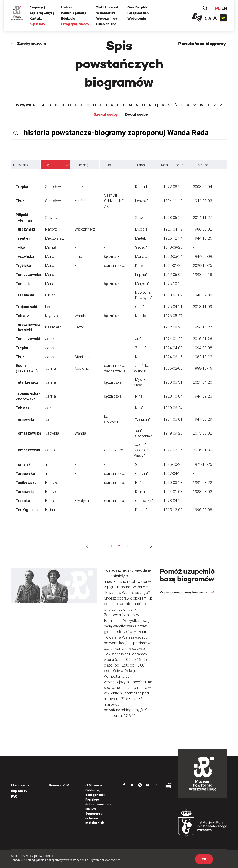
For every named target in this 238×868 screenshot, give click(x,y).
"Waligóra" (142, 419)
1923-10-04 (173, 396)
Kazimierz (53, 327)
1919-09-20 (173, 433)
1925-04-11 (173, 307)
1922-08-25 (173, 187)
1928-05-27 (173, 218)
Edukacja (68, 18)
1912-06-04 (173, 275)
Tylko (20, 247)
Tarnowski (25, 419)
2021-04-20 (202, 382)
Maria (50, 256)
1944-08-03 (202, 201)
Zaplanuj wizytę (42, 13)
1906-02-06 (173, 368)
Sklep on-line (106, 24)
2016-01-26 (202, 339)
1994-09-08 (202, 348)
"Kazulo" (140, 316)
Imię (46, 165)
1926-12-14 (173, 238)
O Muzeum (94, 785)
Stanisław (53, 187)
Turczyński (25, 229)
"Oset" (139, 307)
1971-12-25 (202, 464)
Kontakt (36, 18)
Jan (48, 408)
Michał (50, 247)
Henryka (52, 483)
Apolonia (82, 368)
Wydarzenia (137, 18)
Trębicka (23, 266)
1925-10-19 (173, 284)
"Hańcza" (141, 483)
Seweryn (52, 218)
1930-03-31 (173, 382)
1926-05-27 (173, 316)
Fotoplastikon (138, 13)
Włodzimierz (85, 229)
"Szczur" (141, 247)
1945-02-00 (202, 295)
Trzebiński (25, 295)
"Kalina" (140, 492)
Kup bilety (37, 24)
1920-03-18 (173, 483)
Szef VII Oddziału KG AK (114, 201)
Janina (50, 368)
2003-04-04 (202, 187)
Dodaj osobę (136, 114)
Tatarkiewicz (27, 382)
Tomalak (23, 464)
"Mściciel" (142, 229)
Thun (20, 201)
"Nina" (139, 396)
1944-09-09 (202, 256)
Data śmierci (200, 165)
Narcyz (51, 229)
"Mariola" (141, 256)
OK (204, 859)
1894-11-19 (173, 201)
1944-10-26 (202, 238)
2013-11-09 (202, 307)
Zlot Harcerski (107, 7)
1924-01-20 (173, 339)
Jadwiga (52, 433)
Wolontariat (106, 13)
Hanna (50, 501)
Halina (50, 510)
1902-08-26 (173, 327)
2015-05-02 (202, 433)
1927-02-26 (173, 450)
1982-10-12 (202, 357)
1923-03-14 (173, 256)
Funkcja (108, 165)
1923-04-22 (173, 501)
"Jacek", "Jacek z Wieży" (141, 450)
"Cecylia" (141, 474)
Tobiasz (23, 408)
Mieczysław (55, 238)
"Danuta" (141, 510)
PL (218, 8)
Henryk (51, 492)
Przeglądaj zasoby (75, 24)
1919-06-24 (173, 408)
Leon (49, 307)
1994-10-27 (202, 327)
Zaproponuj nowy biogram (184, 592)
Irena (49, 464)
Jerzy (79, 327)
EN (224, 8)
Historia (67, 7)
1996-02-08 (202, 510)
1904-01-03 (173, 492)
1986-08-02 (202, 229)
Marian (80, 201)
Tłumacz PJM (59, 785)
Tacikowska (26, 483)
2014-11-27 (202, 218)
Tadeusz (81, 187)
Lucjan (50, 295)
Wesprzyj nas (107, 18)
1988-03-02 (202, 492)
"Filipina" (140, 275)
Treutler (23, 238)
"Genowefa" (143, 501)
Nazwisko (21, 165)
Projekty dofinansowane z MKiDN (99, 804)
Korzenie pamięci (74, 13)
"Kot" (138, 357)
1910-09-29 (173, 247)
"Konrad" (141, 187)
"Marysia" (141, 284)
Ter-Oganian (27, 510)
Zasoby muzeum (32, 43)
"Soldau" (141, 464)
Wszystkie (25, 105)
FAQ (14, 796)
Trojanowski (26, 307)
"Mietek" (140, 238)
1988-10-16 (202, 368)
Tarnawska (25, 474)
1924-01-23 (173, 266)
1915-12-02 (173, 510)
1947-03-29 (202, 419)
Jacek (50, 450)
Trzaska (23, 501)
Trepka (22, 187)
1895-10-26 (173, 464)
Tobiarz (22, 316)
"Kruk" (139, 408)
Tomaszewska (28, 275)
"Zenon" (140, 348)
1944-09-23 (202, 396)
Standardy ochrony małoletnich (95, 818)
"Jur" (138, 339)
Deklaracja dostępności (95, 792)
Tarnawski (25, 492)
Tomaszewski (28, 339)
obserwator (114, 450)
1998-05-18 (202, 275)
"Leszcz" (141, 201)
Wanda (80, 316)
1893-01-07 (173, 295)
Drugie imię (80, 165)
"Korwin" (140, 266)
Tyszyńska (25, 256)
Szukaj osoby (106, 114)
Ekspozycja (38, 7)
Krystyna (52, 316)
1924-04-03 (173, 348)
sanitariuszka (115, 266)
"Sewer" (140, 218)
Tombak (23, 284)
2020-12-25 (202, 266)
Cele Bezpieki (138, 7)
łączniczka (113, 256)
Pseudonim (140, 165)
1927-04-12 (173, 229)
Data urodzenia (172, 165)
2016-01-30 (202, 450)
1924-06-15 (173, 357)
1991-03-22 (202, 483)
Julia (78, 256)
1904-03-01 (173, 419)
